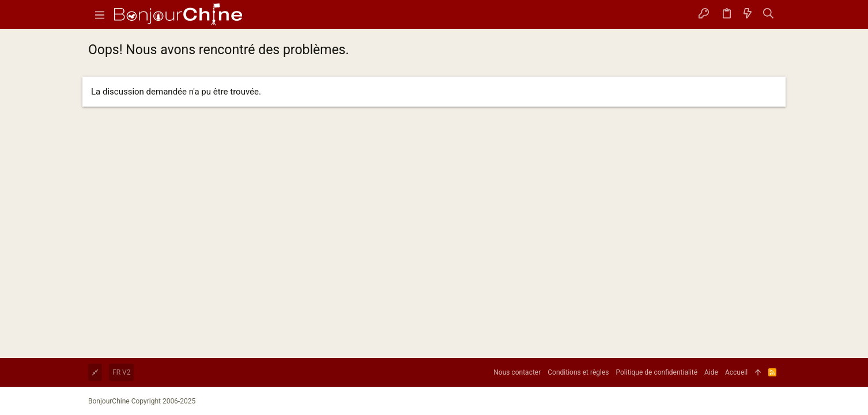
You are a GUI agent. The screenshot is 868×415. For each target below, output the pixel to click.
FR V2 (121, 372)
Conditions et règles (578, 372)
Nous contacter (517, 372)
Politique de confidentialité (657, 372)
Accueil (736, 372)
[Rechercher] (769, 14)
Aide (711, 372)
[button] (100, 14)
